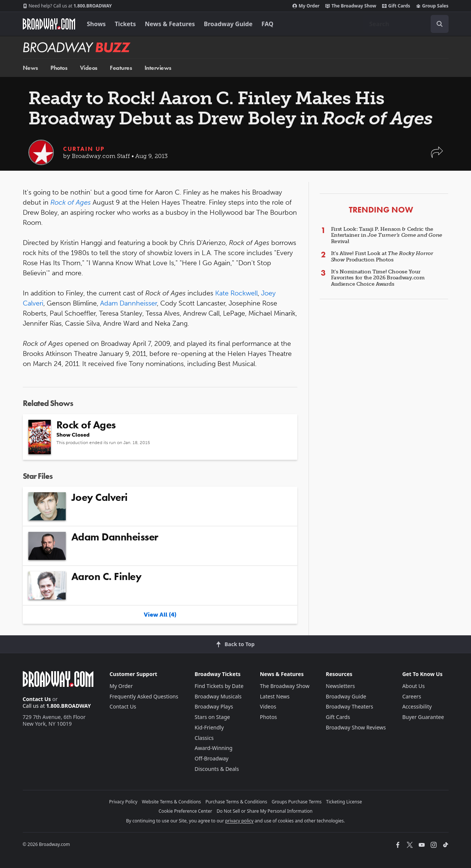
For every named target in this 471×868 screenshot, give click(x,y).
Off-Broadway (212, 758)
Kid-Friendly (209, 727)
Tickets (125, 24)
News (30, 68)
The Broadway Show (351, 6)
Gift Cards (396, 6)
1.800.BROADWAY (67, 6)
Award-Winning (213, 748)
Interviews (158, 68)
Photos (59, 68)
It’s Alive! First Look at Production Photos (382, 257)
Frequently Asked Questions (144, 696)
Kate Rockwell (236, 293)
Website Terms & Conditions (171, 802)
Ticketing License (344, 802)
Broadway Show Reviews (356, 727)
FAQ (267, 24)
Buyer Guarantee (423, 717)
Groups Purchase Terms (297, 802)
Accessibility (417, 706)
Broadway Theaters (349, 706)
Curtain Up (84, 149)
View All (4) (160, 615)
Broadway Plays (214, 706)
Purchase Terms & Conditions (236, 802)
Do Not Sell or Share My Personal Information (265, 811)
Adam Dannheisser (128, 303)
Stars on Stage (212, 717)
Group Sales (432, 6)
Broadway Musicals (218, 696)
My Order (306, 6)
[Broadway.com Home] (49, 24)
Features (121, 68)
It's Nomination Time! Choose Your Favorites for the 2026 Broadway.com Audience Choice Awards (378, 278)
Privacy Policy (123, 802)
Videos (89, 68)
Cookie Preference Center (185, 811)
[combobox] (406, 24)
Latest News (275, 696)
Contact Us (37, 699)
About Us (413, 686)
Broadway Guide (228, 24)
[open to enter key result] (440, 24)
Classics (204, 738)
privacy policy (239, 821)
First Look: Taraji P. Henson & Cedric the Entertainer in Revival (387, 235)
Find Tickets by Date (219, 686)
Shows (97, 24)
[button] (437, 156)
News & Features (170, 24)
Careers (412, 696)
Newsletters (340, 686)
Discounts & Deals (217, 769)
